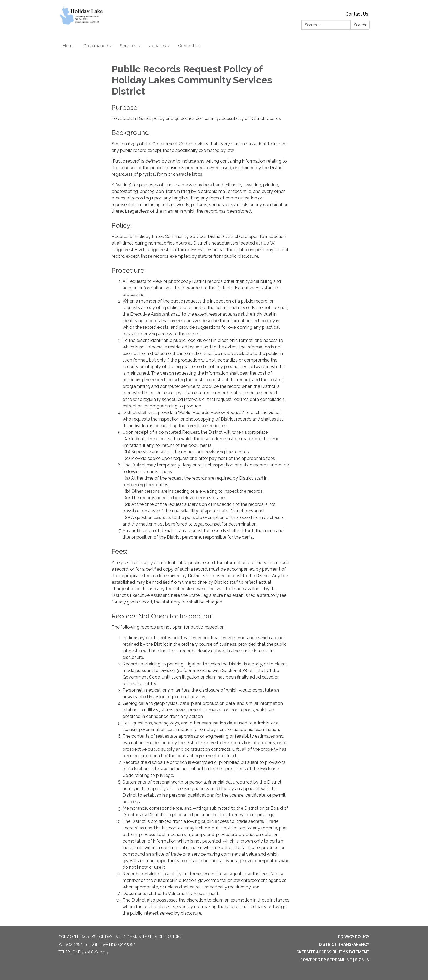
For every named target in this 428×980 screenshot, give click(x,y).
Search (360, 25)
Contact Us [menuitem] (189, 46)
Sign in (362, 960)
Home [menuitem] (69, 46)
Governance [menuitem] (96, 46)
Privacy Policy (354, 937)
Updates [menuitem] (157, 46)
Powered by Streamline (326, 960)
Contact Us (357, 14)
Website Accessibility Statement (333, 952)
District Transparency (344, 944)
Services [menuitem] (128, 46)
